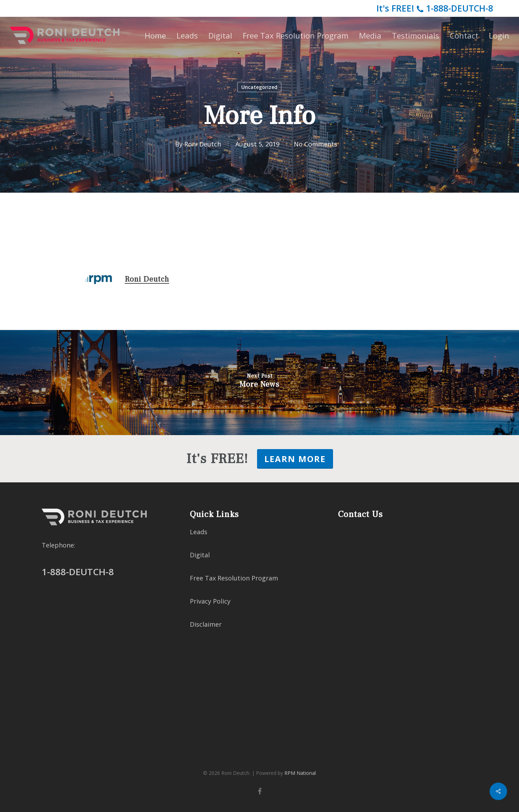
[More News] (259, 383)
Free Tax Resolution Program (234, 578)
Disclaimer (206, 624)
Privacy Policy (210, 601)
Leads (199, 532)
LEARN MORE (295, 459)
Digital (200, 555)
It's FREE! (435, 8)
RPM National (300, 773)
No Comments (316, 144)
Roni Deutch (203, 144)
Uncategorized (259, 87)
